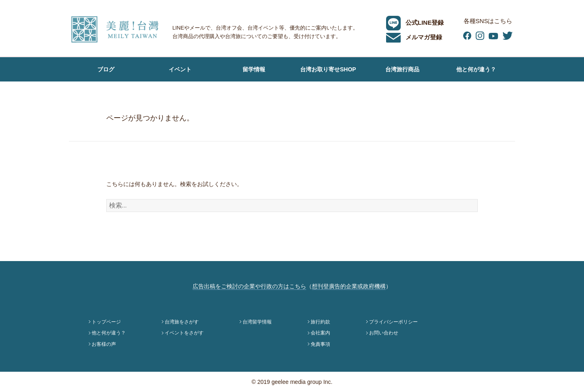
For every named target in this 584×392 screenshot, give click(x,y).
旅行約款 (320, 322)
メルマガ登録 (414, 37)
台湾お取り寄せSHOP (328, 69)
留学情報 (254, 69)
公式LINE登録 (415, 22)
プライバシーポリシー (393, 322)
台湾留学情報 (257, 322)
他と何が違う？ (476, 69)
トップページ (106, 322)
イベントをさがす (184, 333)
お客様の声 (106, 94)
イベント (180, 69)
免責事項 (320, 344)
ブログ (106, 69)
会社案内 (320, 333)
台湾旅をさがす (182, 322)
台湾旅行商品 (402, 69)
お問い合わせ (384, 333)
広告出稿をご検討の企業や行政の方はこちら (249, 286)
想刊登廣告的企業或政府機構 (349, 286)
